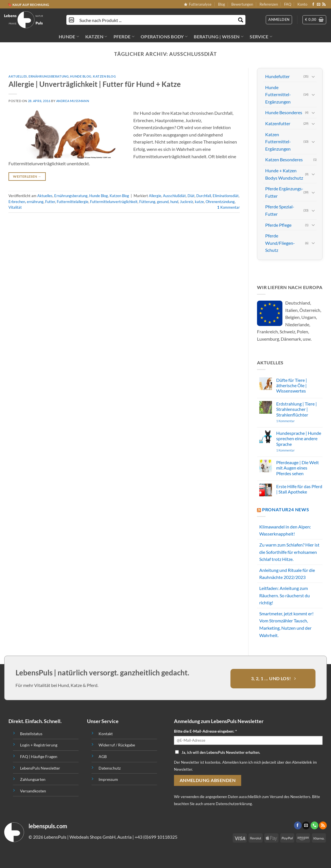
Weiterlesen (27, 176)
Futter (50, 202)
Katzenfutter (278, 123)
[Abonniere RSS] (324, 5)
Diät (191, 196)
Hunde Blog (81, 76)
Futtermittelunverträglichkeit (114, 202)
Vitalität (15, 207)
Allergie (155, 196)
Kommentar (228, 207)
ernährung (35, 202)
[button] (314, 20)
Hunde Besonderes (284, 112)
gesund (163, 202)
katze (199, 202)
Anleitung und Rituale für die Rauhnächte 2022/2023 (287, 574)
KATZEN (96, 37)
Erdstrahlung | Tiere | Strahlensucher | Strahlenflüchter (297, 409)
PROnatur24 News (286, 509)
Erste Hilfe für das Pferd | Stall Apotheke (299, 489)
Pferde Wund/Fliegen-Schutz (280, 243)
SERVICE (261, 37)
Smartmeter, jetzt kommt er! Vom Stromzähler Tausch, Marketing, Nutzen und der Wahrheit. (286, 624)
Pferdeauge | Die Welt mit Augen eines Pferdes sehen (298, 468)
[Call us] (314, 825)
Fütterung (147, 202)
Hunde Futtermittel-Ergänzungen (278, 94)
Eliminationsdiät (226, 196)
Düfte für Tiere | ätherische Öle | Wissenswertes (292, 385)
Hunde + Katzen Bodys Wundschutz (284, 174)
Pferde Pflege (278, 225)
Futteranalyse (198, 4)
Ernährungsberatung (49, 76)
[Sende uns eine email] (319, 5)
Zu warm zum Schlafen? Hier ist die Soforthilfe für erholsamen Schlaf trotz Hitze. (289, 552)
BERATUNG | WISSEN (219, 37)
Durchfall (204, 196)
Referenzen (269, 4)
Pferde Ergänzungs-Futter (284, 192)
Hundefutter (277, 76)
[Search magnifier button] (240, 20)
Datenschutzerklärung (234, 804)
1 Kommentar (296, 421)
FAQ (288, 4)
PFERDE (124, 37)
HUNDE (69, 37)
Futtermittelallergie (73, 202)
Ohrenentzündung (220, 202)
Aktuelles (18, 76)
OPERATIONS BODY (164, 37)
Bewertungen (242, 4)
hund (174, 202)
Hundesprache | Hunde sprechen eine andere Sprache (299, 438)
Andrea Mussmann (73, 101)
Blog (222, 4)
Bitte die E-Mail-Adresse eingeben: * (205, 731)
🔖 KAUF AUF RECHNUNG (28, 4)
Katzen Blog (104, 76)
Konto (302, 4)
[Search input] (156, 20)
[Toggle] (313, 76)
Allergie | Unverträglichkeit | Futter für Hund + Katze (95, 84)
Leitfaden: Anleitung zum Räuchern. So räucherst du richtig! (285, 595)
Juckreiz (187, 202)
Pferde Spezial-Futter (280, 210)
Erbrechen (17, 202)
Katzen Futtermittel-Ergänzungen (278, 141)
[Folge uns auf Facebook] (313, 5)
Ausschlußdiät (174, 196)
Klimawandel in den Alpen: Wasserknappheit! (285, 530)
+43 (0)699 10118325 (156, 837)
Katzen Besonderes (284, 159)
